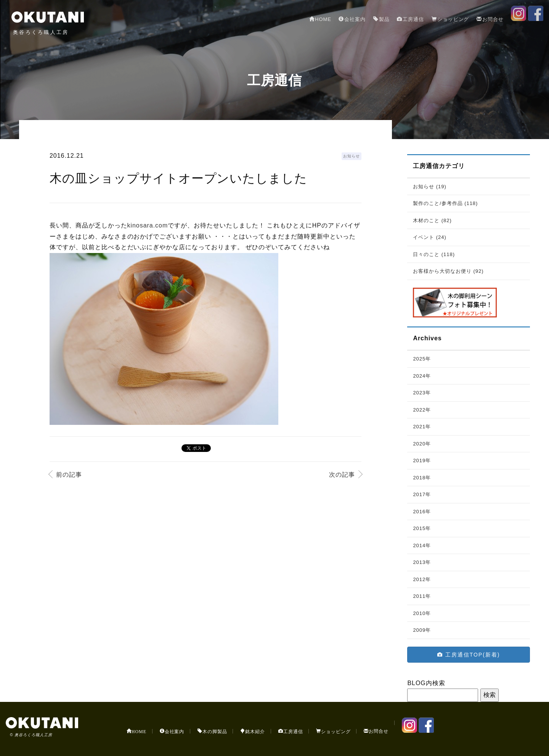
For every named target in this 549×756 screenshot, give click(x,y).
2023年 (422, 393)
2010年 (422, 613)
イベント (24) (429, 237)
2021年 (422, 427)
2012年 (422, 579)
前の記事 (69, 475)
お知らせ (352, 156)
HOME (320, 19)
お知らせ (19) (429, 187)
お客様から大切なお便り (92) (448, 271)
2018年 (422, 478)
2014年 (422, 545)
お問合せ (490, 19)
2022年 (422, 410)
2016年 (422, 512)
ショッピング (450, 19)
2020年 (422, 444)
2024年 (422, 376)
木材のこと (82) (432, 220)
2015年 (422, 528)
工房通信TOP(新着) (469, 655)
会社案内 (352, 19)
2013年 (422, 562)
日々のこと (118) (434, 254)
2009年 (422, 630)
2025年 (422, 359)
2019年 (422, 460)
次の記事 (342, 475)
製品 (381, 19)
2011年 (422, 596)
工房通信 (410, 19)
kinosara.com (148, 225)
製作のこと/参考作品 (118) (445, 203)
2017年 (422, 494)
